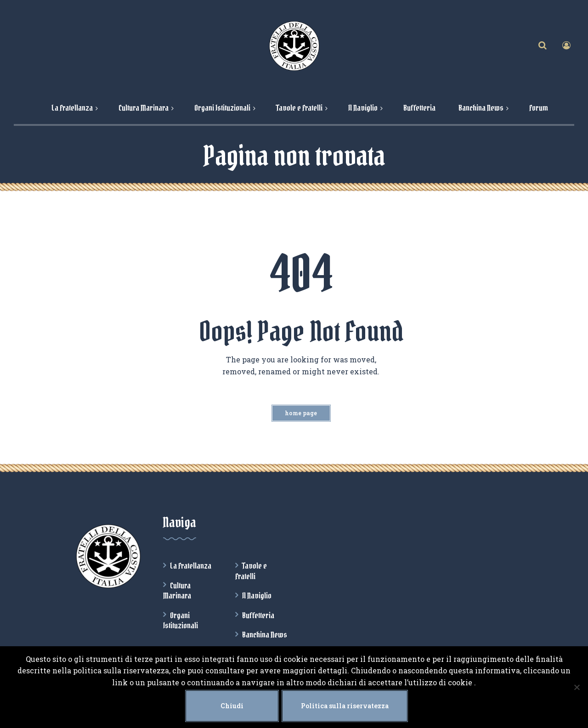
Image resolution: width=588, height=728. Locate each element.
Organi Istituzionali (181, 621)
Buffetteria (258, 615)
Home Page (301, 413)
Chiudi (232, 706)
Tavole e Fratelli (251, 571)
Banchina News (265, 635)
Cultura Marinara (177, 591)
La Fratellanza (191, 566)
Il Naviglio (257, 596)
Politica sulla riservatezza (345, 706)
